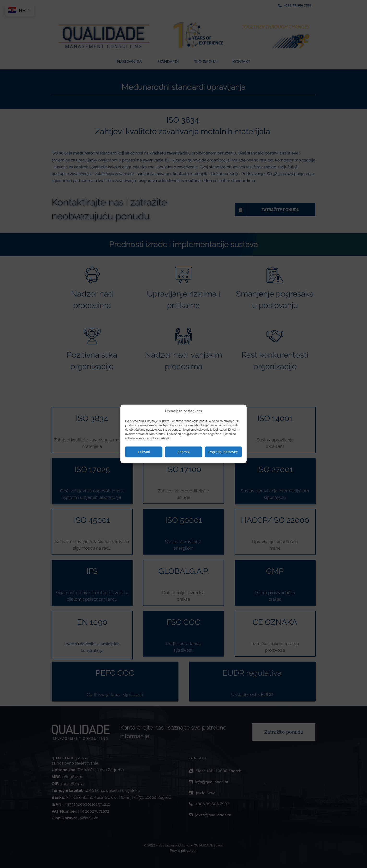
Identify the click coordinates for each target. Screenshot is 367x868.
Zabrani (184, 452)
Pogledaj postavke (223, 452)
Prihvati (144, 452)
